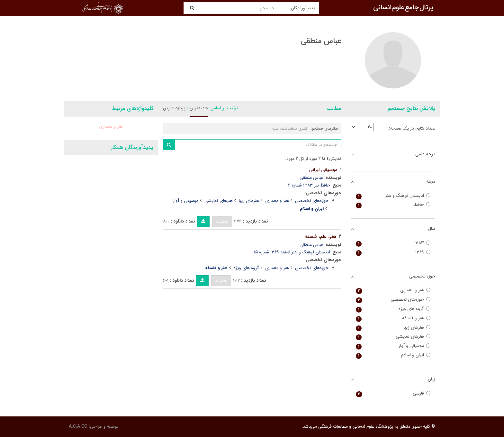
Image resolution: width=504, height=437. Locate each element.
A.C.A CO (78, 426)
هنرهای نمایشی (219, 201)
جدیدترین (199, 108)
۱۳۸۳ (393, 243)
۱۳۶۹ (393, 252)
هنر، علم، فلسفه (321, 237)
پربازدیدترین (174, 108)
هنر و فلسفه (393, 318)
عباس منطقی (311, 178)
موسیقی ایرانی (323, 170)
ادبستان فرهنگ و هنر (393, 196)
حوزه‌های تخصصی (312, 201)
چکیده (222, 222)
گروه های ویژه (246, 268)
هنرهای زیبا (249, 201)
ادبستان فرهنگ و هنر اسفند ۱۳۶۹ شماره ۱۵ (292, 252)
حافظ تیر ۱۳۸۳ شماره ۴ (309, 185)
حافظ (393, 205)
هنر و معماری (277, 201)
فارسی (393, 393)
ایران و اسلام (393, 355)
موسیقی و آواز (186, 201)
